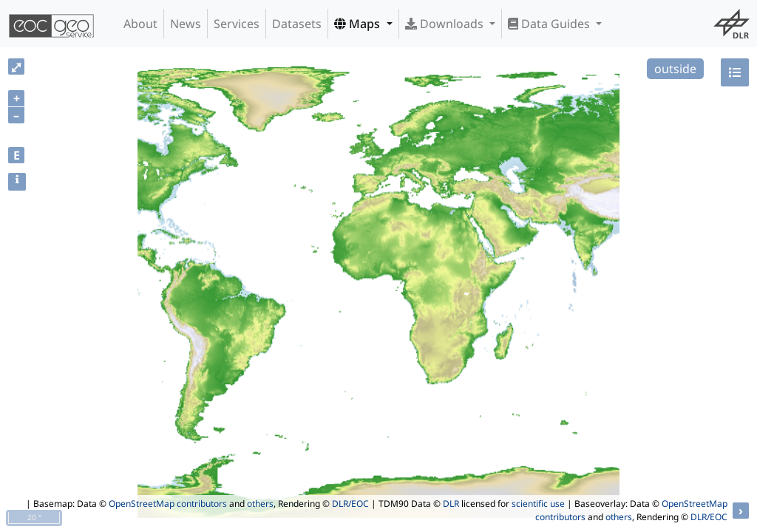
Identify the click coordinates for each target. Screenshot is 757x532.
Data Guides (550, 24)
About (140, 24)
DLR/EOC (350, 504)
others (260, 504)
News (186, 24)
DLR (451, 504)
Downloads (446, 24)
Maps (359, 24)
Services (237, 24)
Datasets (297, 24)
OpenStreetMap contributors (168, 504)
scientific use (538, 504)
